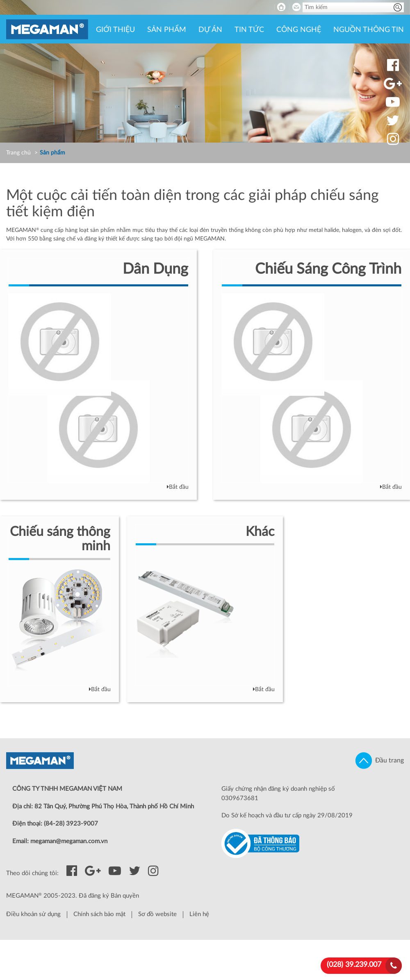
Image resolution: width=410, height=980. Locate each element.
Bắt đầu (178, 487)
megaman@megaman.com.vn (69, 841)
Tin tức (249, 30)
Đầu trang (380, 761)
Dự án (210, 30)
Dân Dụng (155, 269)
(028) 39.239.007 (354, 965)
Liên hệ (199, 914)
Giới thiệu (115, 30)
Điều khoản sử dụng (33, 914)
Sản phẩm (167, 30)
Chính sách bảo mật (99, 914)
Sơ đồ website (157, 914)
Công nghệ (299, 30)
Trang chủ (18, 153)
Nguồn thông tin (369, 30)
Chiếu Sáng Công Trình (328, 269)
